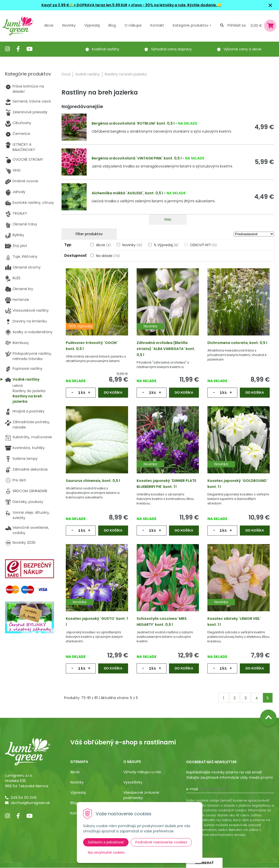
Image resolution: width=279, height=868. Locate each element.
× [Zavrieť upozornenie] (270, 5)
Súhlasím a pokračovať (106, 842)
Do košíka (113, 393)
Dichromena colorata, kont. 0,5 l (237, 343)
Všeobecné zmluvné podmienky (141, 795)
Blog (74, 803)
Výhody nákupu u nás (142, 772)
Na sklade (108, 256)
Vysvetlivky (133, 782)
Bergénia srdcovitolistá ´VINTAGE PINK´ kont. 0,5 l (137, 158)
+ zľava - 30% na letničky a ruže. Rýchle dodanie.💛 (175, 5)
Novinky (69, 25)
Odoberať (204, 863)
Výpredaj (92, 25)
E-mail (192, 789)
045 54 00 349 (24, 798)
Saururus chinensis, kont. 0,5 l (93, 481)
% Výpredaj (166, 245)
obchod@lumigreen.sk (30, 803)
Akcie (49, 25)
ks (83, 393)
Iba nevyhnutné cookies (106, 852)
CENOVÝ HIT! (203, 245)
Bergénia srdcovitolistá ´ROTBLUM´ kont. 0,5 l (133, 123)
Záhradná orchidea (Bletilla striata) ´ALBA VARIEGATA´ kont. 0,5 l (166, 349)
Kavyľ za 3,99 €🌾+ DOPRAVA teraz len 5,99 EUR (84, 5)
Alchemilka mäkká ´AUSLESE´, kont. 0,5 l (127, 193)
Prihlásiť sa (237, 25)
